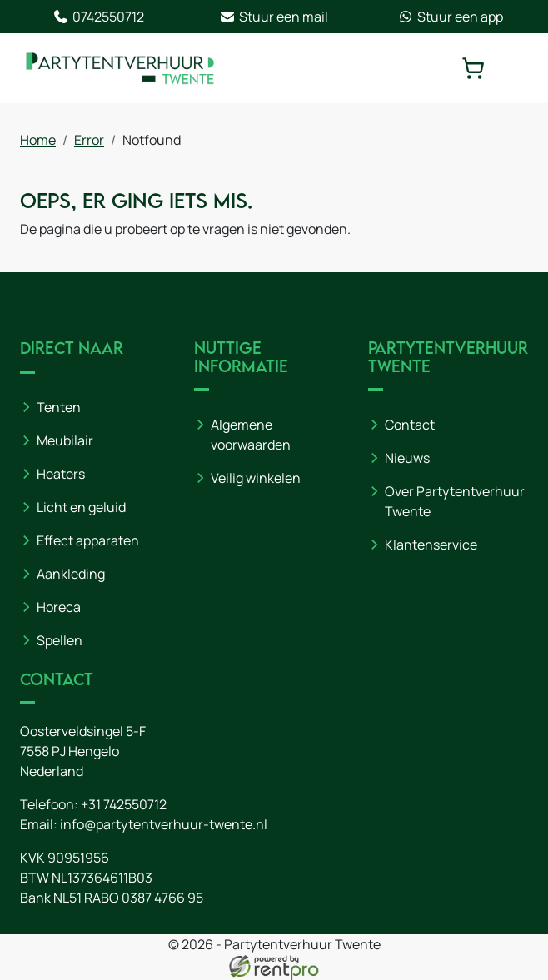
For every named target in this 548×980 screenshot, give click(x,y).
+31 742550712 (124, 804)
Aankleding (71, 574)
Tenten (59, 407)
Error (89, 140)
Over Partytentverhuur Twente (455, 501)
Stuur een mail (274, 17)
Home (38, 140)
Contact (410, 425)
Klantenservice (431, 545)
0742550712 (98, 17)
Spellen (60, 640)
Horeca (59, 607)
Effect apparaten (88, 540)
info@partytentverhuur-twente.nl (164, 824)
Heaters (61, 474)
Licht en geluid (81, 507)
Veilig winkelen (256, 478)
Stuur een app (450, 17)
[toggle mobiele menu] (516, 68)
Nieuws (407, 458)
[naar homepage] (120, 68)
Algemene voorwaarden (251, 435)
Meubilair (65, 440)
